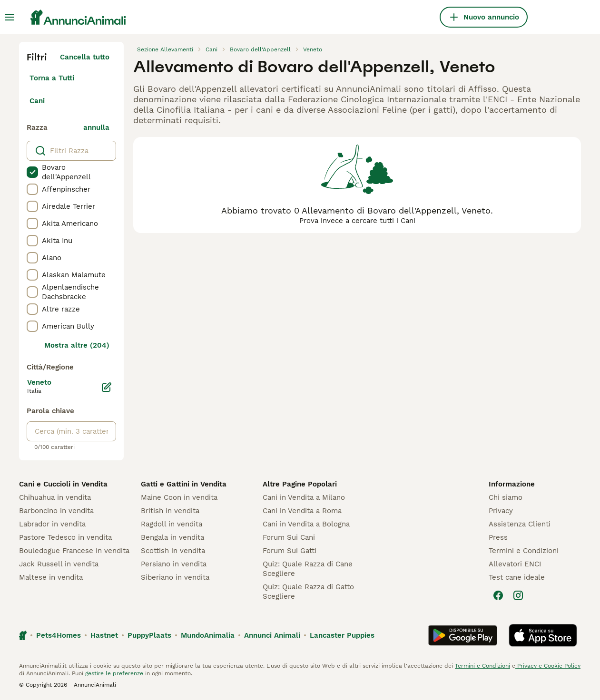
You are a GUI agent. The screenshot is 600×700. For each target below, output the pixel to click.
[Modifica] (107, 387)
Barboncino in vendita (56, 511)
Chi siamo (506, 497)
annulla (96, 127)
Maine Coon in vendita (179, 497)
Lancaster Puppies (342, 635)
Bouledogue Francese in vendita (74, 551)
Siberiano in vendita (175, 577)
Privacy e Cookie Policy (548, 666)
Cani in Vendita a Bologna (306, 524)
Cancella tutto (85, 57)
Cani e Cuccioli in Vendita (63, 484)
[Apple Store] (543, 635)
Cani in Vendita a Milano (304, 497)
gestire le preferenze (113, 673)
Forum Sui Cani (289, 537)
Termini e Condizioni (524, 551)
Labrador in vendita (52, 524)
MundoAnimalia (208, 635)
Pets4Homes (59, 635)
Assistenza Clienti (520, 524)
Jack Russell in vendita (59, 564)
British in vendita (170, 511)
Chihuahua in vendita (55, 497)
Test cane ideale (517, 577)
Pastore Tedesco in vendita (65, 537)
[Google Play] (463, 635)
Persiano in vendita (174, 564)
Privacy (501, 511)
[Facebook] (498, 595)
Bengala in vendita (172, 537)
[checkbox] (32, 172)
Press (498, 537)
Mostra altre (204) (77, 345)
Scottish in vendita (173, 551)
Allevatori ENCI (515, 564)
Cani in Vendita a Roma (302, 511)
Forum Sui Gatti (290, 551)
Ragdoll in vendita (172, 524)
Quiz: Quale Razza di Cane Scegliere (308, 569)
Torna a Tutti (52, 78)
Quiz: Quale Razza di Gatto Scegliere (308, 592)
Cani (37, 101)
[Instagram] (518, 595)
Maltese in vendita (51, 577)
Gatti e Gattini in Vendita (184, 484)
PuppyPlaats (149, 635)
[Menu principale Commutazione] (10, 17)
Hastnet (104, 635)
